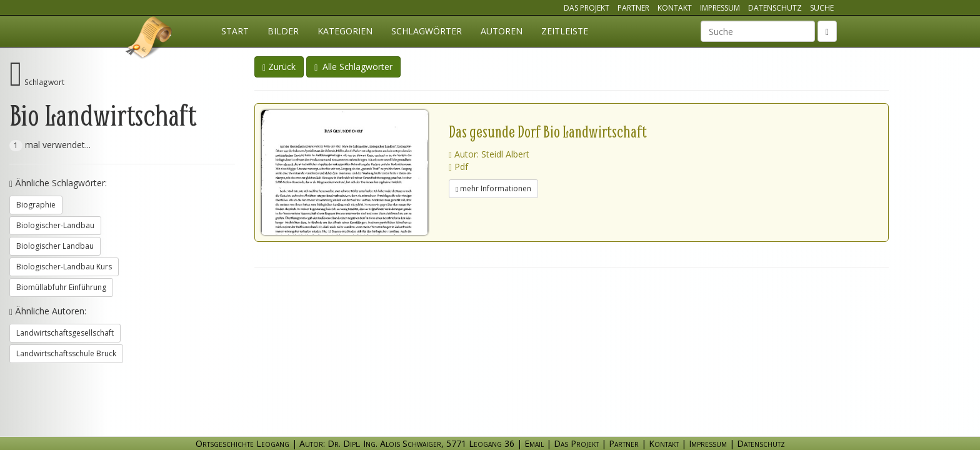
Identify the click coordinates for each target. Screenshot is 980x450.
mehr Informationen (493, 188)
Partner (633, 8)
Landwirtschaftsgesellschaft (65, 333)
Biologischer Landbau (55, 246)
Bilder (283, 31)
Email (534, 443)
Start (235, 31)
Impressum (720, 8)
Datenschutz (775, 8)
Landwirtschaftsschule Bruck (66, 353)
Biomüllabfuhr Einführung (61, 287)
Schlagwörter (427, 31)
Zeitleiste (565, 31)
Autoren (502, 31)
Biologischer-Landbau (55, 225)
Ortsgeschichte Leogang (149, 39)
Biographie (36, 205)
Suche (822, 8)
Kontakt (675, 8)
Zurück (279, 67)
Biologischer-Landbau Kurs (64, 267)
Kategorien (345, 31)
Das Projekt (587, 8)
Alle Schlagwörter (353, 67)
